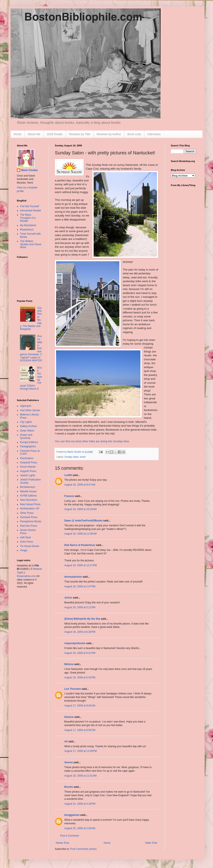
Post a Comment (69, 836)
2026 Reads (55, 134)
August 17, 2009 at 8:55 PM (80, 730)
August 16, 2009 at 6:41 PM (80, 653)
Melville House (28, 491)
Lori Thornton (73, 689)
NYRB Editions (28, 496)
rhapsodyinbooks (75, 643)
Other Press (27, 513)
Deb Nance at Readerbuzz (80, 545)
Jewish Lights (28, 475)
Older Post (151, 843)
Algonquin (26, 406)
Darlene (69, 717)
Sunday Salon (72, 457)
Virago (24, 550)
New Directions (29, 500)
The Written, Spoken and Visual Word (31, 244)
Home (17, 134)
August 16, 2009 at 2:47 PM (80, 586)
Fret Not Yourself (29, 206)
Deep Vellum (27, 431)
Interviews (154, 134)
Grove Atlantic (28, 467)
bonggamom (72, 815)
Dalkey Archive (28, 426)
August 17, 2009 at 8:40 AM (80, 706)
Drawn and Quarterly (26, 436)
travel (83, 457)
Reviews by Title (80, 134)
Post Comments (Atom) (83, 849)
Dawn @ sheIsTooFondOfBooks (83, 521)
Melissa (69, 664)
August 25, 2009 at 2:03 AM (80, 828)
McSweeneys (28, 487)
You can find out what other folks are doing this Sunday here (92, 441)
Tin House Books (30, 546)
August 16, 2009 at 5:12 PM (80, 607)
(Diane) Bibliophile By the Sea (82, 619)
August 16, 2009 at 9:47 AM (80, 485)
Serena (69, 762)
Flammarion (27, 458)
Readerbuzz (27, 230)
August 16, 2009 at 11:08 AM (80, 534)
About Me (34, 134)
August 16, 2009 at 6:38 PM (80, 632)
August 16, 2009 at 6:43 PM (80, 678)
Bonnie (69, 787)
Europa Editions (29, 442)
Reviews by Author (109, 134)
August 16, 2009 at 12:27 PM (81, 565)
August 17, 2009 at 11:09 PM (81, 751)
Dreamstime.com (26, 576)
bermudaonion (73, 577)
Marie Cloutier (30, 170)
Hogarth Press (28, 471)
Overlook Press (29, 517)
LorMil (68, 475)
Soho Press (27, 542)
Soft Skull (25, 537)
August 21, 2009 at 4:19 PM (80, 804)
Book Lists (134, 134)
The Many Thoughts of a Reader (28, 218)
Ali (66, 741)
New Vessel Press (30, 504)
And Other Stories (30, 410)
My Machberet (28, 225)
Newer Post (62, 843)
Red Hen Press (29, 526)
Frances (69, 496)
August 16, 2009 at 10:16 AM (80, 509)
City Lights (26, 422)
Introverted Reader (31, 211)
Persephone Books (31, 521)
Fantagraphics (28, 446)
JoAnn (68, 598)
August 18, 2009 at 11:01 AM (80, 776)
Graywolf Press (29, 463)
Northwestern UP (30, 509)
